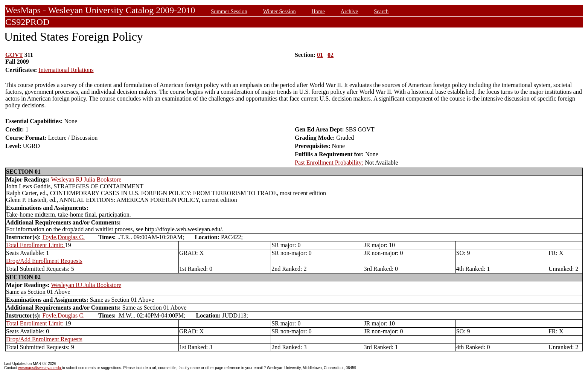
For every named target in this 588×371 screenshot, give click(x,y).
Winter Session (280, 11)
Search (381, 11)
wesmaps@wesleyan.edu (40, 368)
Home (318, 11)
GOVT (14, 55)
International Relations (66, 70)
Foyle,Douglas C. (63, 237)
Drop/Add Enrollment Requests (44, 261)
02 (331, 55)
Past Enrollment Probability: (329, 163)
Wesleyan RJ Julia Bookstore (86, 179)
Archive (349, 11)
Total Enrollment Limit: (36, 245)
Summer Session (229, 11)
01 (320, 55)
